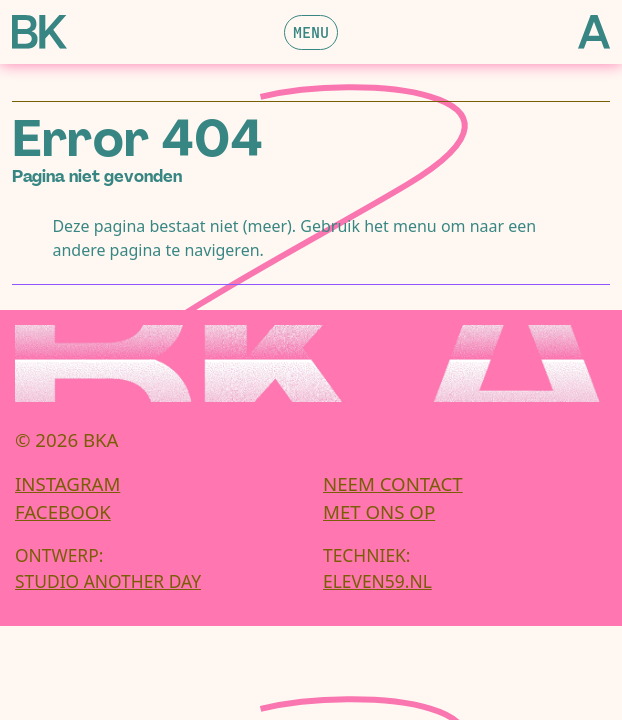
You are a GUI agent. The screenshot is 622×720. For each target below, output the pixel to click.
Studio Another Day (108, 581)
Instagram (67, 483)
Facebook (63, 511)
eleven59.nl (377, 581)
